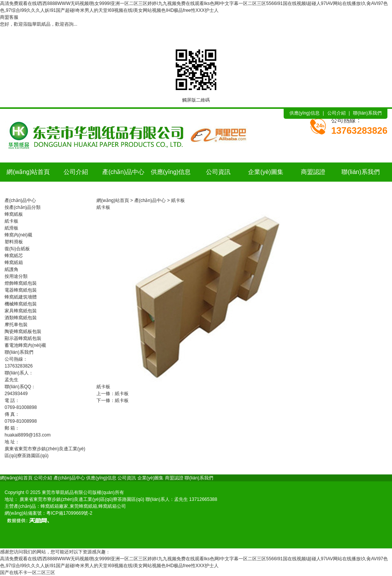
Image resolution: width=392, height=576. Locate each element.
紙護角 (11, 269)
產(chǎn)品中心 (123, 172)
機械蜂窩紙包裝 (21, 304)
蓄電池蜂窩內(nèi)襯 (25, 345)
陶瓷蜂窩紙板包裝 (23, 331)
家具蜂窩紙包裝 (21, 311)
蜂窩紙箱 (14, 263)
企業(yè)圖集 (266, 172)
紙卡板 (11, 221)
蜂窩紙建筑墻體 (21, 297)
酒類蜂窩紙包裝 (21, 318)
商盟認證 (313, 172)
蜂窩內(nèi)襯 (18, 235)
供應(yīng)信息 (305, 113)
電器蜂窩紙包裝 (21, 290)
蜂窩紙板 (14, 214)
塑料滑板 (14, 242)
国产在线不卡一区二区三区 (28, 573)
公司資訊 (218, 172)
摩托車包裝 (16, 325)
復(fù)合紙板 (17, 249)
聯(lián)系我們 (367, 113)
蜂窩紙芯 (14, 256)
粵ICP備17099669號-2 (69, 513)
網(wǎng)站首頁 (28, 172)
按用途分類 (16, 276)
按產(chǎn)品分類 (23, 207)
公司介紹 (336, 113)
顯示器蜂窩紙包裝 (23, 338)
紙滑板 (11, 228)
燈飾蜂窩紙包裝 (21, 283)
